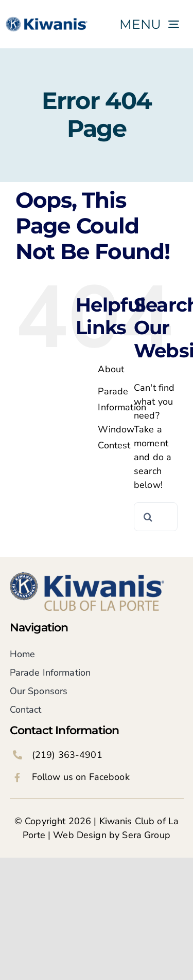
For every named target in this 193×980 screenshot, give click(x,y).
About (111, 369)
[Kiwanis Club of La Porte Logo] (87, 577)
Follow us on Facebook (81, 777)
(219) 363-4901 (67, 755)
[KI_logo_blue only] (47, 18)
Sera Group (146, 835)
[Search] (148, 517)
